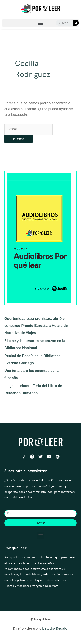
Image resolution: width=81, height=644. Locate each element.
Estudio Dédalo (55, 628)
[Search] (76, 23)
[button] (40, 23)
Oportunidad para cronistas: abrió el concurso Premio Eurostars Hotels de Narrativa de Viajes (36, 326)
